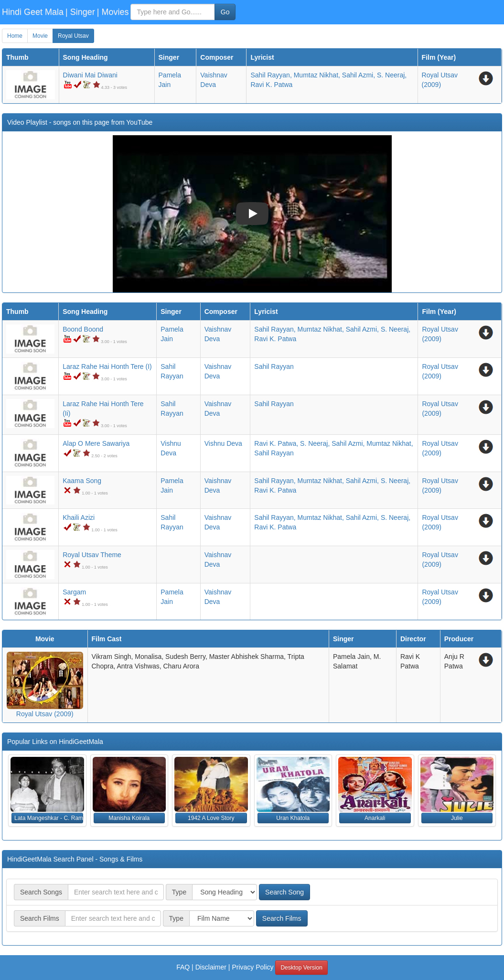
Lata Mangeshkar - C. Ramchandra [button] (49, 818)
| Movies (113, 12)
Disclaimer (211, 967)
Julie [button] (457, 818)
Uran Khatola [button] (293, 818)
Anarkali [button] (375, 818)
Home (15, 36)
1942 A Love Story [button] (211, 818)
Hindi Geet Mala (33, 12)
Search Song (284, 892)
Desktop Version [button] (301, 968)
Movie (40, 36)
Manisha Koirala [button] (129, 818)
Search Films (282, 918)
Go (225, 12)
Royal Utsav (73, 36)
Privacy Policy (252, 967)
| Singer (80, 12)
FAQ (183, 967)
